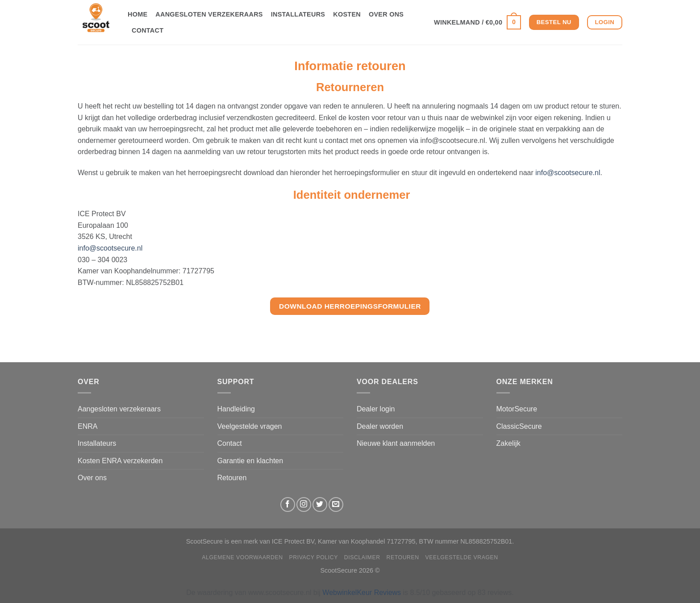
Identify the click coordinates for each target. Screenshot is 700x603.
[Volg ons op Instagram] (304, 505)
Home (137, 14)
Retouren (232, 478)
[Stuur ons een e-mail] (336, 505)
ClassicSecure (519, 426)
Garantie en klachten (250, 461)
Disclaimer (362, 557)
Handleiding (236, 409)
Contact (148, 30)
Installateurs (298, 14)
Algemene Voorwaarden (242, 557)
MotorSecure (517, 409)
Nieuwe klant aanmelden (396, 443)
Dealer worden (380, 426)
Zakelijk (508, 443)
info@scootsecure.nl (568, 173)
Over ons (386, 14)
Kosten (347, 14)
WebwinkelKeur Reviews (362, 593)
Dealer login (376, 409)
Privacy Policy (314, 557)
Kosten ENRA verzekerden (120, 461)
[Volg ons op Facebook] (288, 505)
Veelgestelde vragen (250, 426)
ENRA (87, 426)
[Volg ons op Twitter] (320, 505)
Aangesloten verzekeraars (209, 14)
